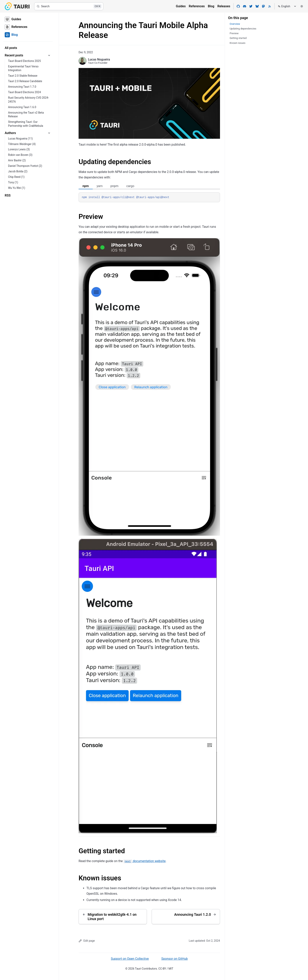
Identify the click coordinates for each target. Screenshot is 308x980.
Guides (181, 6)
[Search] (69, 6)
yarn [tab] (100, 186)
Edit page (87, 941)
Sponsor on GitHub (174, 959)
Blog (211, 6)
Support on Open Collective (130, 959)
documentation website (145, 861)
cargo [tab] (130, 186)
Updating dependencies (115, 162)
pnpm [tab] (114, 186)
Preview (91, 217)
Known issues (100, 878)
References (197, 6)
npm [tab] (86, 186)
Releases (224, 6)
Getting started (102, 851)
